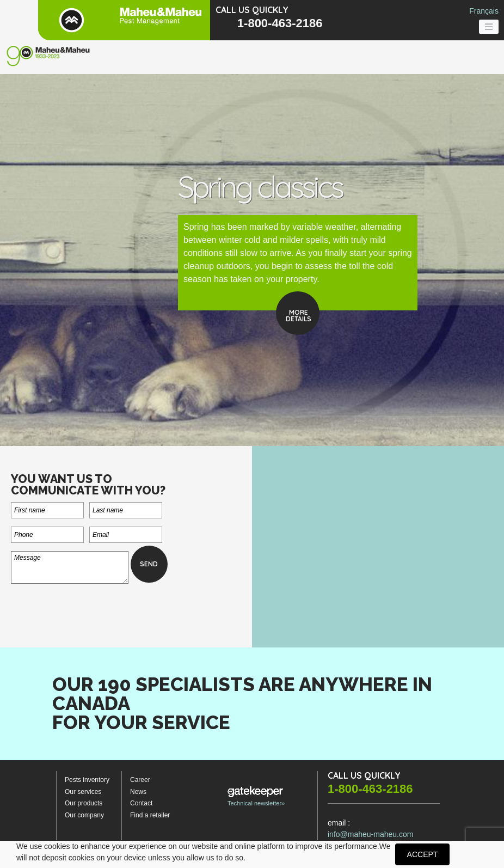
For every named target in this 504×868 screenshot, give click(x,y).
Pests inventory (87, 780)
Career (140, 780)
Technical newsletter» (256, 796)
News (138, 792)
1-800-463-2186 (280, 23)
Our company (84, 815)
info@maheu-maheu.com (370, 834)
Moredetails (299, 316)
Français (484, 11)
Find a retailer (150, 815)
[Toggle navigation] (489, 27)
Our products (84, 803)
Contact (141, 803)
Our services (83, 792)
